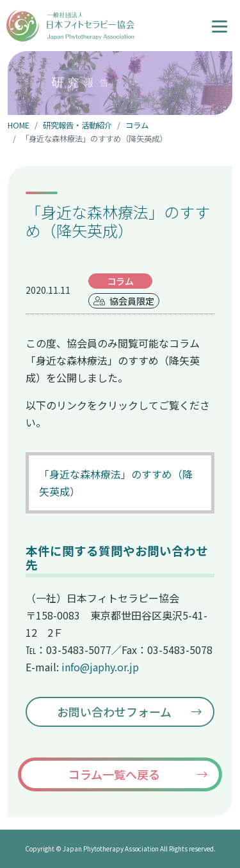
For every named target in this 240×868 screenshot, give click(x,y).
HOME (19, 125)
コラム (137, 125)
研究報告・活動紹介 (77, 125)
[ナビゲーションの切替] (220, 25)
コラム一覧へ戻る (114, 774)
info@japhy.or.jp (100, 667)
